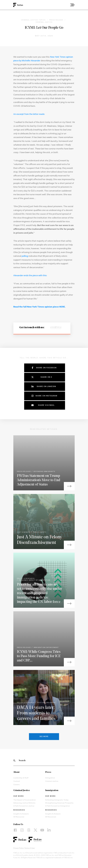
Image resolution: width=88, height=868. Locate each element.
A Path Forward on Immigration (58, 806)
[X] (35, 830)
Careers (16, 785)
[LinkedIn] (49, 830)
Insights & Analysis (21, 814)
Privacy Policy (18, 848)
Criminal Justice (52, 781)
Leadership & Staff (21, 778)
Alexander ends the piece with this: (30, 276)
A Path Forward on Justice (24, 806)
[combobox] (66, 5)
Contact (17, 781)
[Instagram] (22, 830)
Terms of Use (29, 848)
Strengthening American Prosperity (59, 803)
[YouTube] (42, 830)
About (16, 772)
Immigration (50, 778)
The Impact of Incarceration (25, 800)
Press (48, 772)
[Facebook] (15, 830)
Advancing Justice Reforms (24, 803)
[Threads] (29, 830)
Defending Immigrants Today (57, 800)
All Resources (19, 817)
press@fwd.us (56, 327)
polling (25, 256)
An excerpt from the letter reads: (29, 114)
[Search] (14, 761)
